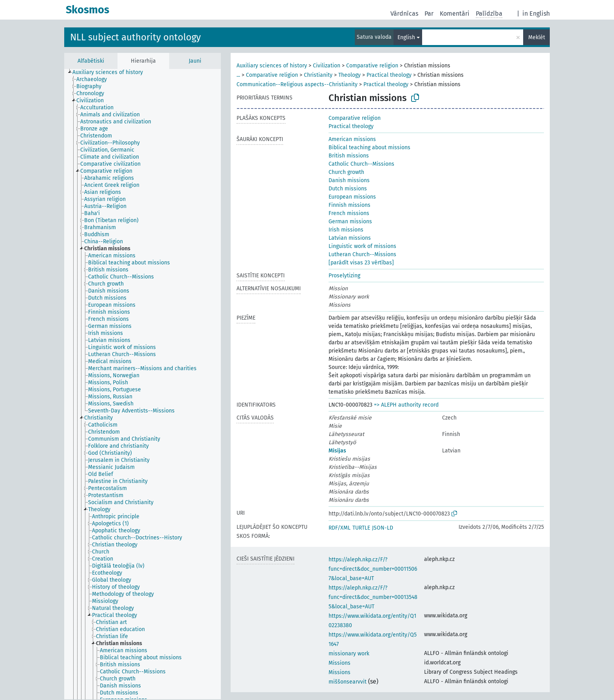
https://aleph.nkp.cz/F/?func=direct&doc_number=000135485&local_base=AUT (373, 597)
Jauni (195, 61)
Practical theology (389, 75)
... (238, 75)
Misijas (337, 451)
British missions (349, 156)
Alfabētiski (91, 61)
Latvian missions (350, 238)
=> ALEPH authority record (406, 405)
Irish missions (346, 230)
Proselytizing (344, 276)
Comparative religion (372, 66)
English (406, 37)
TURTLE (361, 528)
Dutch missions (348, 189)
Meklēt (537, 37)
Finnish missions (349, 205)
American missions (352, 139)
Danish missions (349, 180)
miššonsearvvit (348, 682)
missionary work (349, 654)
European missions (352, 197)
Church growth (346, 172)
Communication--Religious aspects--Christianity (297, 84)
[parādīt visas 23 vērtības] (361, 263)
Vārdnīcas (404, 14)
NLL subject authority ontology (135, 37)
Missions (340, 663)
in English (536, 14)
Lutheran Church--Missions (362, 254)
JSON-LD (383, 528)
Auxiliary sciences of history (272, 66)
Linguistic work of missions (362, 246)
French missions (349, 213)
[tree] (143, 384)
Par (429, 14)
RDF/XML (340, 528)
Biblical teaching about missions (369, 147)
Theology (349, 75)
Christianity (318, 75)
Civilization (327, 66)
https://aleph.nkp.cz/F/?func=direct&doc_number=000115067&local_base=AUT (373, 569)
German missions (350, 222)
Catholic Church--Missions (361, 164)
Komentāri (455, 14)
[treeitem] (111, 72)
